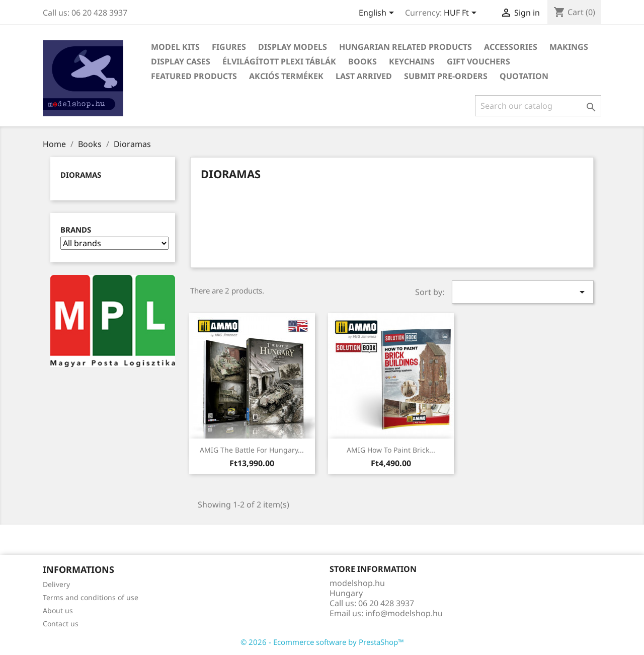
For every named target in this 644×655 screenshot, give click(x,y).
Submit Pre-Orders (446, 76)
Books (363, 61)
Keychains (412, 61)
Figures (229, 47)
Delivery (56, 584)
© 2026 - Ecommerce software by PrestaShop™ (322, 642)
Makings (569, 47)
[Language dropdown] (378, 14)
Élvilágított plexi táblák (279, 61)
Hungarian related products (406, 47)
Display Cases (181, 61)
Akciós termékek (286, 76)
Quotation (524, 76)
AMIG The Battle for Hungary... (252, 450)
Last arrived (364, 76)
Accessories (511, 47)
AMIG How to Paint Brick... (391, 450)
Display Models (293, 47)
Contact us (61, 624)
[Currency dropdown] (462, 14)
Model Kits (175, 47)
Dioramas (81, 175)
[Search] (538, 106)
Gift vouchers (478, 61)
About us (58, 610)
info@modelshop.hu (404, 613)
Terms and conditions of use (91, 597)
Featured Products (194, 76)
